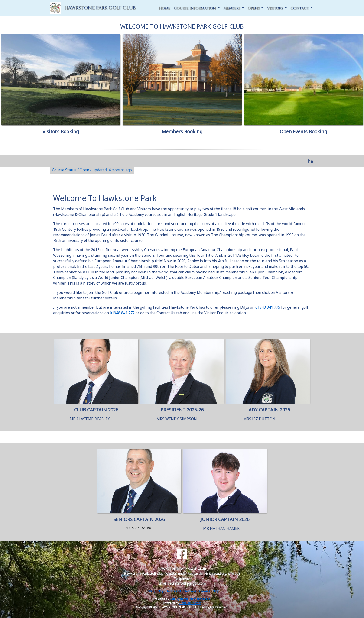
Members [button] (232, 8)
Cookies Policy (209, 591)
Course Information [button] (195, 8)
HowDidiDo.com (190, 603)
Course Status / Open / (92, 170)
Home (164, 8)
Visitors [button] (275, 8)
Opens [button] (254, 8)
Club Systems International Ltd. (190, 599)
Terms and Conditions (181, 591)
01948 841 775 (268, 307)
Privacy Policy (155, 591)
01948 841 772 (122, 313)
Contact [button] (300, 8)
